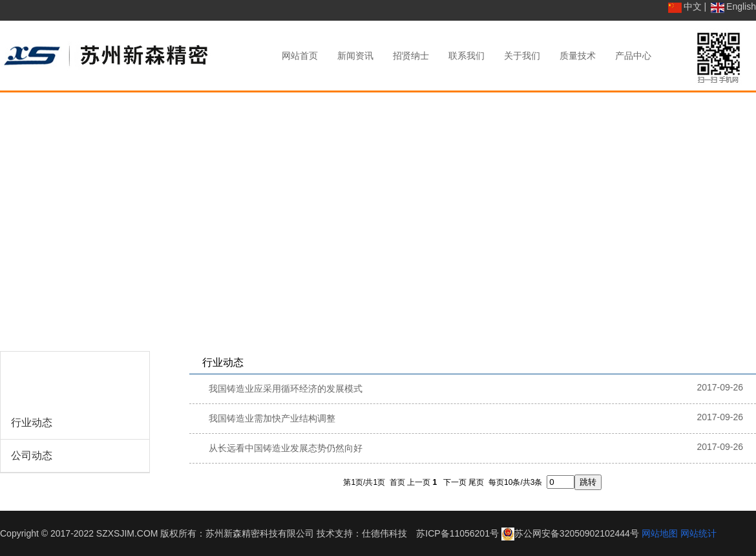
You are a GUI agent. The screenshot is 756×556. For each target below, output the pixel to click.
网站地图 (660, 533)
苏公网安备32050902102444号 (577, 533)
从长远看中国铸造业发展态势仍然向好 (286, 448)
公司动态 (32, 455)
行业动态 (32, 422)
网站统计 (698, 533)
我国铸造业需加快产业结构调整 (272, 418)
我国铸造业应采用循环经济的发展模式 (286, 389)
